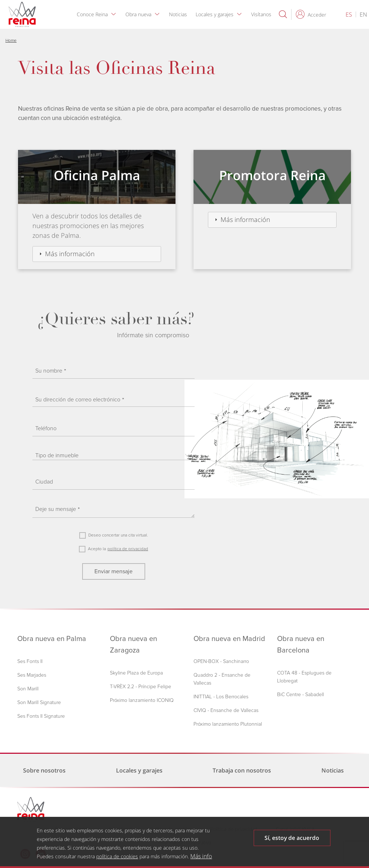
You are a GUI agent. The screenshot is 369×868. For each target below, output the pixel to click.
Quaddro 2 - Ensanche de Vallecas (222, 679)
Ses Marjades (32, 675)
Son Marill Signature (39, 702)
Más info (201, 856)
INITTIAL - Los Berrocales (221, 697)
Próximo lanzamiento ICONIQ (142, 700)
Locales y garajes (216, 14)
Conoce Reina (94, 14)
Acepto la (97, 549)
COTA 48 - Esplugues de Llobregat (304, 677)
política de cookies (117, 856)
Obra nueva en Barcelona (301, 645)
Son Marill (28, 689)
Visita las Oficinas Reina (117, 68)
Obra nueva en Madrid (229, 639)
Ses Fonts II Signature (41, 716)
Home (11, 41)
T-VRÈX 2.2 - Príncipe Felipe (141, 687)
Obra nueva (140, 14)
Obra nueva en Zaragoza (134, 645)
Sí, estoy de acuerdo (292, 838)
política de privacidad (128, 549)
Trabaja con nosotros (243, 770)
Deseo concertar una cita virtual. (118, 535)
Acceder (317, 15)
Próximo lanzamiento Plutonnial (228, 724)
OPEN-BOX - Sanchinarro (221, 661)
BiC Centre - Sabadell (301, 695)
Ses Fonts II (30, 661)
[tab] (97, 254)
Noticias (179, 14)
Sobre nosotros (44, 770)
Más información (70, 254)
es (349, 14)
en (363, 14)
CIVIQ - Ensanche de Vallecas (226, 710)
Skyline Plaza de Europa (136, 673)
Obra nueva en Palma (52, 639)
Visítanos (263, 14)
